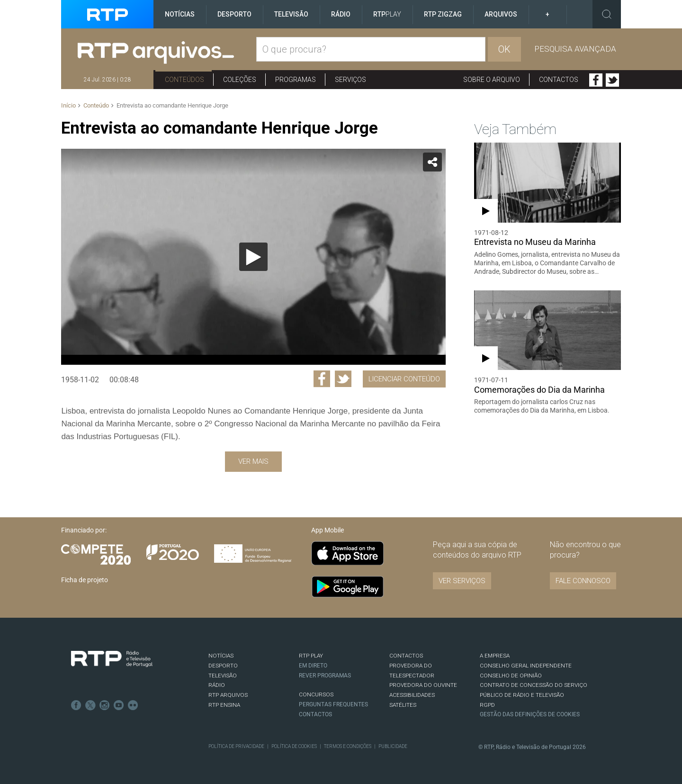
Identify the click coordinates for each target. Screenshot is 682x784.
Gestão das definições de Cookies (530, 714)
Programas (296, 80)
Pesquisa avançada (575, 49)
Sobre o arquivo (492, 80)
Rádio (341, 14)
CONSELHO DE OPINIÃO (511, 676)
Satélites (403, 705)
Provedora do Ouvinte (423, 685)
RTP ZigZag (443, 14)
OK (504, 49)
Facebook (596, 80)
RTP (387, 14)
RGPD (487, 705)
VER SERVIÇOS (462, 581)
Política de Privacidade (236, 746)
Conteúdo (96, 105)
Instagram (105, 705)
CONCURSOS (316, 694)
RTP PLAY (311, 656)
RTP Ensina (224, 705)
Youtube (119, 705)
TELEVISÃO (223, 676)
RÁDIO (217, 685)
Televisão (291, 14)
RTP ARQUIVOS (228, 695)
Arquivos (501, 14)
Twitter (612, 80)
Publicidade (393, 746)
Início (68, 105)
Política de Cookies (294, 746)
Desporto (234, 14)
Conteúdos (184, 80)
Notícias (180, 14)
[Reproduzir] (253, 257)
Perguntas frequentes (333, 704)
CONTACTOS (406, 656)
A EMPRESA (495, 656)
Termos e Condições (348, 746)
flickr (133, 705)
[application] (253, 257)
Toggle (607, 14)
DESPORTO (223, 666)
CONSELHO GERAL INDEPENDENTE (526, 666)
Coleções (240, 80)
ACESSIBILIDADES (412, 695)
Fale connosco (583, 581)
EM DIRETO (313, 666)
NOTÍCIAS (221, 656)
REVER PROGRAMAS (325, 676)
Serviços (350, 80)
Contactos (559, 80)
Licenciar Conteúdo (404, 379)
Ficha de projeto (85, 580)
